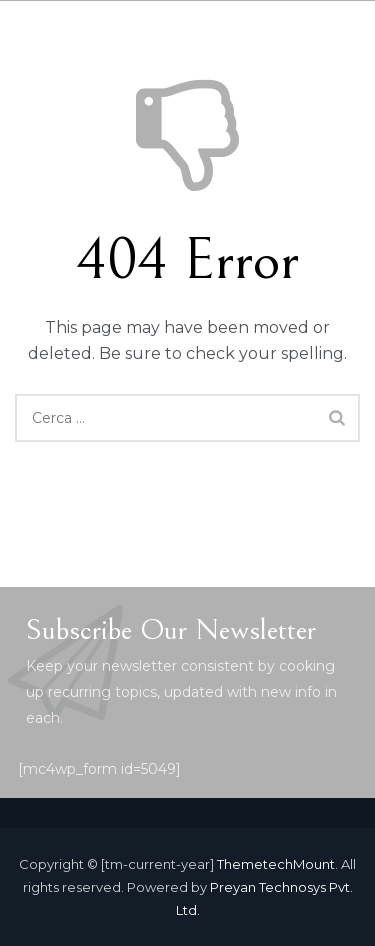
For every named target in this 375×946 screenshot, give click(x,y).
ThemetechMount (276, 864)
